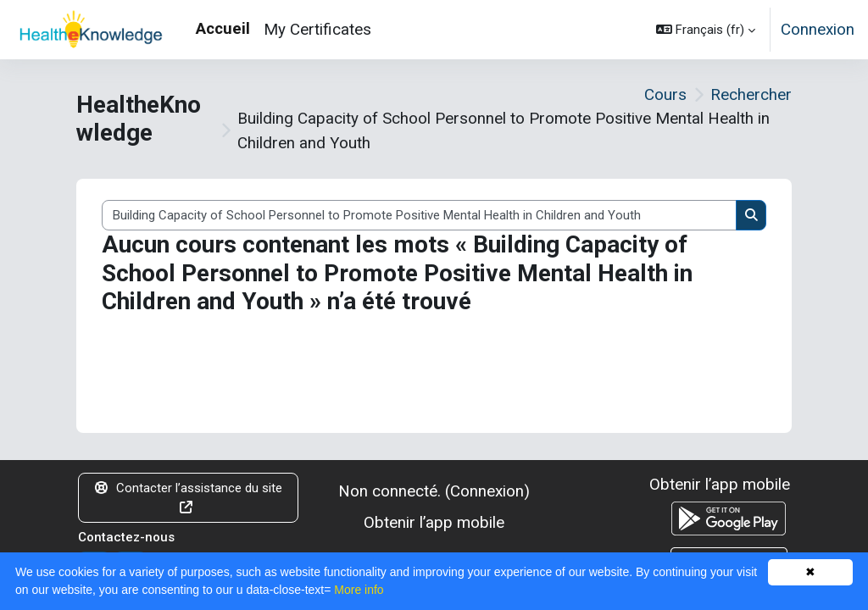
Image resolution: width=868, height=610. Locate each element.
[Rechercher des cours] (419, 215)
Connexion (818, 29)
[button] (706, 30)
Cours (665, 94)
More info (359, 590)
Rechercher (751, 94)
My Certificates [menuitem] (317, 29)
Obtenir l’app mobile (434, 522)
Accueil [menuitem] (223, 28)
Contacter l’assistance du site (189, 497)
